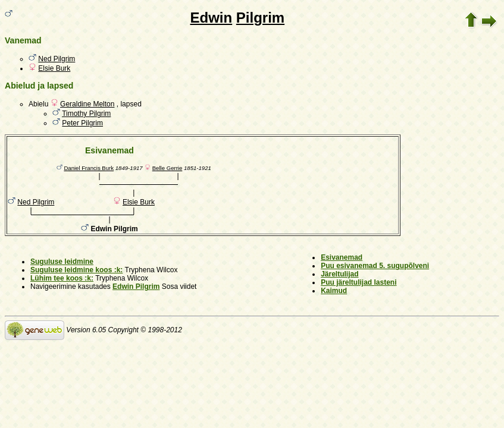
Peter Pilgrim (82, 123)
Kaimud (334, 291)
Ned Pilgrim (57, 59)
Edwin (211, 18)
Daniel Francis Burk (89, 168)
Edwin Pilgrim (136, 287)
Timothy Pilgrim (86, 114)
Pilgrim (260, 18)
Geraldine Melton (87, 104)
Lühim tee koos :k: (62, 278)
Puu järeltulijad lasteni (359, 282)
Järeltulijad (339, 274)
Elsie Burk (54, 68)
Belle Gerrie (168, 168)
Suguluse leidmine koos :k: (76, 270)
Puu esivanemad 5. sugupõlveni (375, 266)
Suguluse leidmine (62, 262)
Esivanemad (342, 257)
